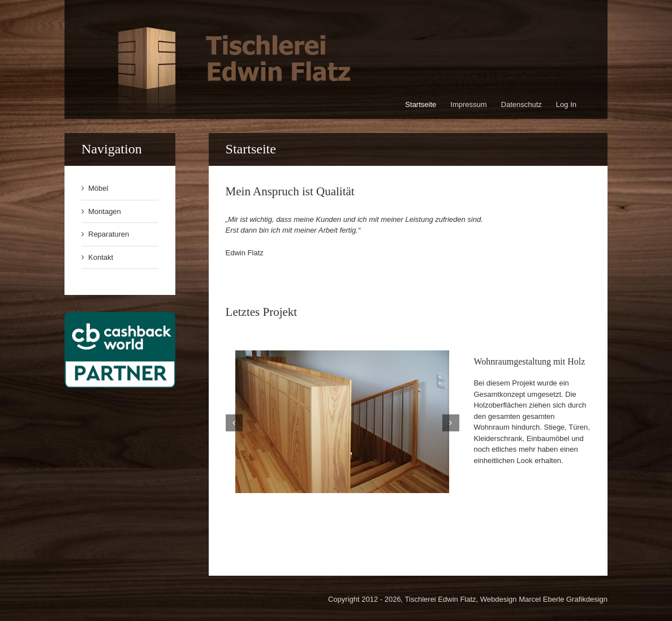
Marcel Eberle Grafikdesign (563, 599)
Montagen (105, 211)
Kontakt (101, 257)
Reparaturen (109, 234)
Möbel (98, 188)
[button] (234, 423)
